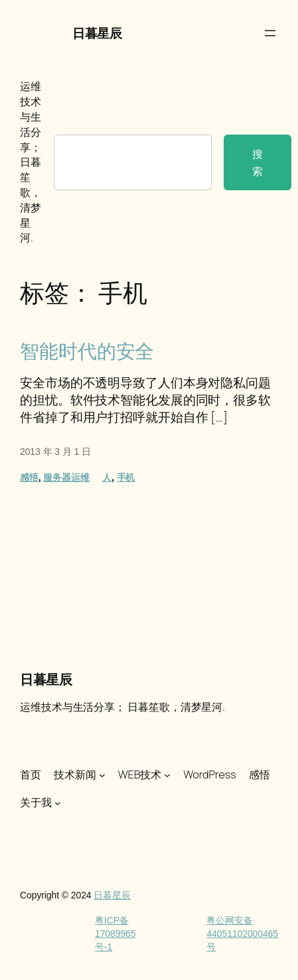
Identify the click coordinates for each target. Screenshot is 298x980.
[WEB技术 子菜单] (167, 775)
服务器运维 (66, 477)
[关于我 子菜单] (58, 803)
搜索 (258, 162)
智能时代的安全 (87, 351)
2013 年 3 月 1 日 (55, 452)
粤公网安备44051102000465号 (242, 933)
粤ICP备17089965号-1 (115, 933)
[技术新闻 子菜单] (102, 775)
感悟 (29, 477)
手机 (126, 477)
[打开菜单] (270, 33)
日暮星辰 (97, 33)
